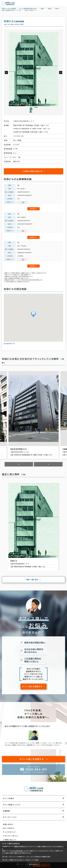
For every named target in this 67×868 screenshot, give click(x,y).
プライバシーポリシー (11, 836)
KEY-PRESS (8, 828)
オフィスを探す (9, 798)
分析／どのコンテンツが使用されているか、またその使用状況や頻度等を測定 (28, 857)
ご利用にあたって (10, 840)
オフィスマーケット (10, 817)
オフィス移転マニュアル (12, 805)
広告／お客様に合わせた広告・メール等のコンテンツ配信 (22, 860)
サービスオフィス (9, 832)
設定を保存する (33, 864)
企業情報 (6, 811)
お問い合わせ (8, 824)
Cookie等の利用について (19, 851)
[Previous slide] (19, 464)
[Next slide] (48, 464)
